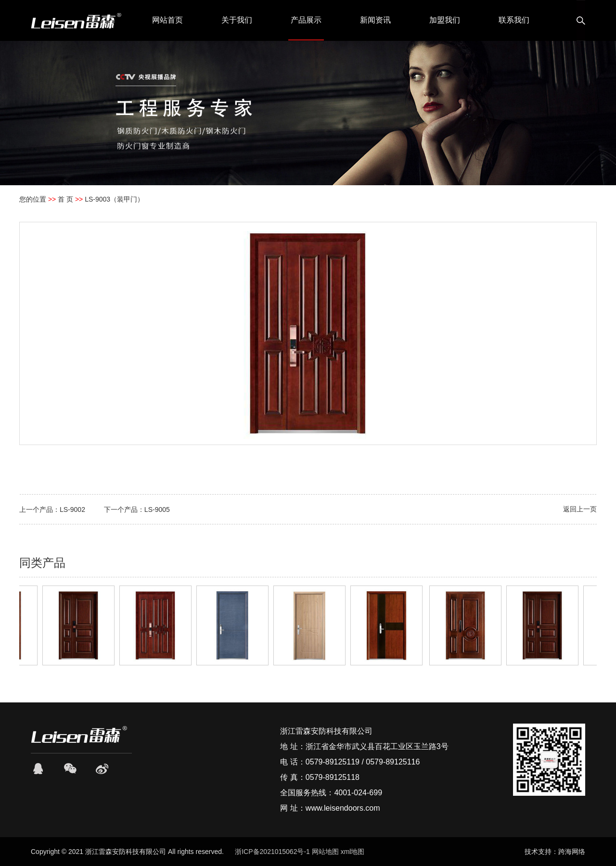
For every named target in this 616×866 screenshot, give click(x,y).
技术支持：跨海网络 (555, 852)
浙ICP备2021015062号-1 (272, 852)
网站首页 (167, 20)
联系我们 (514, 20)
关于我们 (237, 20)
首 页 (65, 199)
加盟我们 (445, 20)
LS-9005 (157, 509)
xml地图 (353, 852)
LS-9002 (72, 509)
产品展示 (306, 20)
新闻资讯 (375, 20)
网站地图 (325, 852)
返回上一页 (580, 509)
